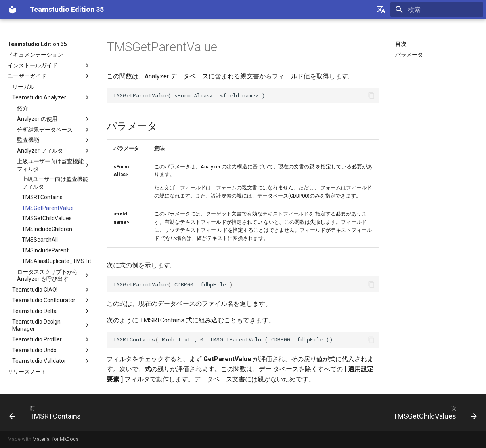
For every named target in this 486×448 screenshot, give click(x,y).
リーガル (23, 87)
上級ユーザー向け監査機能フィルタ (54, 165)
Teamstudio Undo (52, 350)
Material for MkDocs (55, 439)
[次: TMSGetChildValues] (433, 412)
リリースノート (27, 372)
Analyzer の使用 (54, 119)
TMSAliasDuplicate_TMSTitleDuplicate (56, 261)
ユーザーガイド (49, 76)
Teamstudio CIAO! (52, 290)
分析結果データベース (54, 130)
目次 (401, 44)
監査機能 (54, 140)
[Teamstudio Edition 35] (12, 10)
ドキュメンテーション (35, 55)
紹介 (23, 108)
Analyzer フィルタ (54, 151)
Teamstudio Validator (52, 361)
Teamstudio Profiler (52, 339)
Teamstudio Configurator (52, 300)
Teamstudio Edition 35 (37, 44)
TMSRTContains (42, 197)
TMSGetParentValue (48, 208)
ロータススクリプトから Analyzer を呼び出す (54, 275)
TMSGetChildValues (47, 218)
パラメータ (409, 55)
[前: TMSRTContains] (47, 412)
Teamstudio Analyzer (52, 97)
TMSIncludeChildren (47, 229)
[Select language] (381, 10)
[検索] (437, 10)
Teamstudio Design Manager (52, 325)
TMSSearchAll (40, 240)
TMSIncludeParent (45, 250)
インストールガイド (49, 65)
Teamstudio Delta (52, 311)
